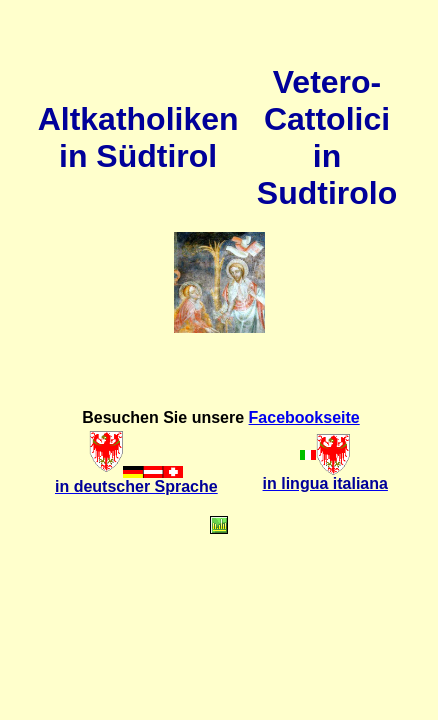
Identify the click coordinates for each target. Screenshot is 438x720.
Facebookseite (304, 417)
